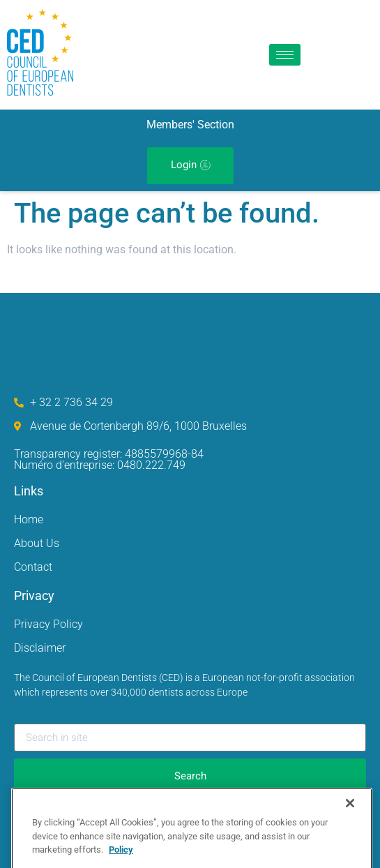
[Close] (350, 817)
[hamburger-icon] (285, 55)
